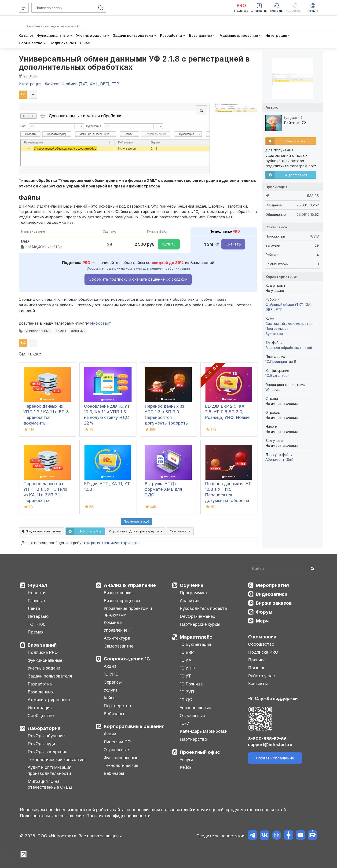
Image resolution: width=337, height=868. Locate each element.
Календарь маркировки (204, 731)
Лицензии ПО (117, 742)
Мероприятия (272, 585)
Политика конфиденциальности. (119, 816)
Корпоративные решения (134, 726)
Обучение (192, 585)
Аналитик (189, 601)
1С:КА (186, 660)
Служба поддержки (276, 698)
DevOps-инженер (198, 616)
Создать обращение (275, 758)
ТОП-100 (37, 624)
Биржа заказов (274, 603)
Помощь (257, 668)
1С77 (184, 723)
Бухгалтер (274, 334)
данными (78, 331)
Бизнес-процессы (122, 601)
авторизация (128, 543)
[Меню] (24, 8)
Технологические (121, 765)
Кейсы (110, 698)
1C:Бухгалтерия (278, 375)
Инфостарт (101, 323)
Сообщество (41, 716)
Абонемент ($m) (279, 460)
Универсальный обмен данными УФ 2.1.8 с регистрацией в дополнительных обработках (134, 63)
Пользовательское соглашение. (52, 816)
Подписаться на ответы (42, 531)
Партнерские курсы (200, 624)
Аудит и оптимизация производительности (49, 770)
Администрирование (49, 700)
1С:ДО (186, 700)
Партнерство (117, 706)
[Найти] (312, 568)
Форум (264, 612)
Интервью (38, 616)
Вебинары (114, 714)
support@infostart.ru (270, 745)
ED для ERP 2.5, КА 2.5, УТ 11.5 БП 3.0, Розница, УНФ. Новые (227, 412)
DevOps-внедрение (47, 752)
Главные (36, 601)
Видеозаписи (272, 594)
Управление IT (118, 630)
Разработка (40, 684)
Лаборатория (44, 728)
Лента (34, 608)
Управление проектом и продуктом (128, 611)
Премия (36, 632)
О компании (262, 637)
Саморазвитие (119, 646)
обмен (61, 331)
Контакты (258, 683)
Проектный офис (200, 752)
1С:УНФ (187, 668)
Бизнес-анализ (119, 593)
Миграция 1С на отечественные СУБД (50, 784)
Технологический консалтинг (57, 760)
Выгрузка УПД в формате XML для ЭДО (163, 489)
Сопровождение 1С (127, 659)
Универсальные (195, 708)
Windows (273, 390)
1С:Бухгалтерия (195, 644)
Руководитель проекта (203, 608)
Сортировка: (136, 531)
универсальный (38, 331)
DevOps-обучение (46, 736)
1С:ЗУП (187, 692)
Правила (257, 660)
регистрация (103, 543)
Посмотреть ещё (136, 521)
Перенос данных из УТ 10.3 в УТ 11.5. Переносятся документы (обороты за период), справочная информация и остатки (228, 500)
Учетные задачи (44, 668)
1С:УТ (185, 676)
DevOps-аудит (42, 744)
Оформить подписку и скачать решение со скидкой (138, 279)
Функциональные (45, 660)
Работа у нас (261, 676)
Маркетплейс (196, 637)
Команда (113, 622)
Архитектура (117, 638)
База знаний (42, 645)
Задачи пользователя (50, 676)
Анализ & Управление (130, 585)
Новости (37, 593)
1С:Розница (191, 684)
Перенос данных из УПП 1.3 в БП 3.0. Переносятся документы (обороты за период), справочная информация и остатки (168, 423)
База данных (40, 692)
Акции (110, 666)
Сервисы (113, 682)
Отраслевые (116, 750)
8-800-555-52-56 (267, 739)
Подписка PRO (43, 652)
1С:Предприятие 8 (281, 361)
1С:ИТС (111, 674)
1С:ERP (187, 652)
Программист (278, 328)
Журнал (37, 585)
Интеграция (40, 708)
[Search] (283, 568)
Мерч (262, 621)
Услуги (110, 690)
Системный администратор (289, 324)
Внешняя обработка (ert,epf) (290, 348)
